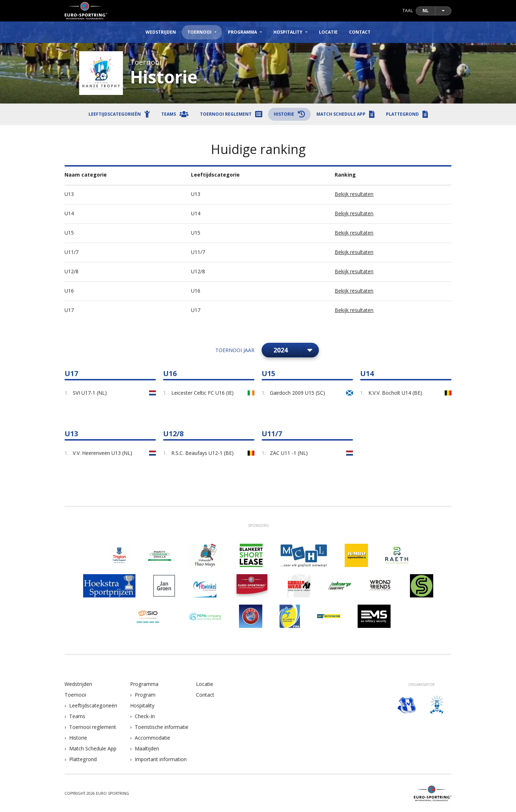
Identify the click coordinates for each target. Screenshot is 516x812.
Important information (161, 759)
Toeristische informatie (162, 727)
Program (145, 695)
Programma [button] (242, 32)
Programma (144, 684)
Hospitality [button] (288, 32)
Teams (77, 716)
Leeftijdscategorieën (93, 705)
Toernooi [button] (199, 32)
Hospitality (142, 705)
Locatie (328, 32)
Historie (78, 738)
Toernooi (75, 695)
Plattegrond (83, 759)
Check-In (145, 716)
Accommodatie (152, 738)
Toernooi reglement (93, 727)
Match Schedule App (93, 748)
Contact (360, 32)
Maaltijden (147, 748)
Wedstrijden (161, 32)
